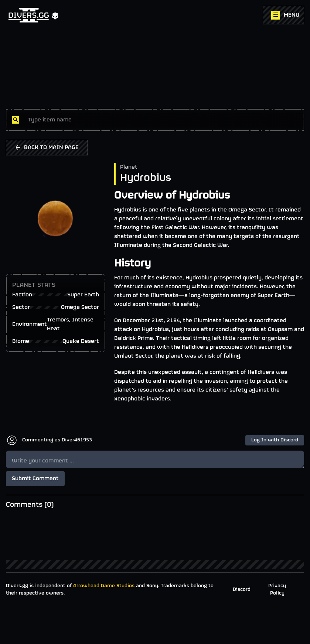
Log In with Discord (275, 440)
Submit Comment (35, 479)
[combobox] (163, 120)
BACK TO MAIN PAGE (47, 148)
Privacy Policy (277, 590)
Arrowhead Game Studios (104, 586)
